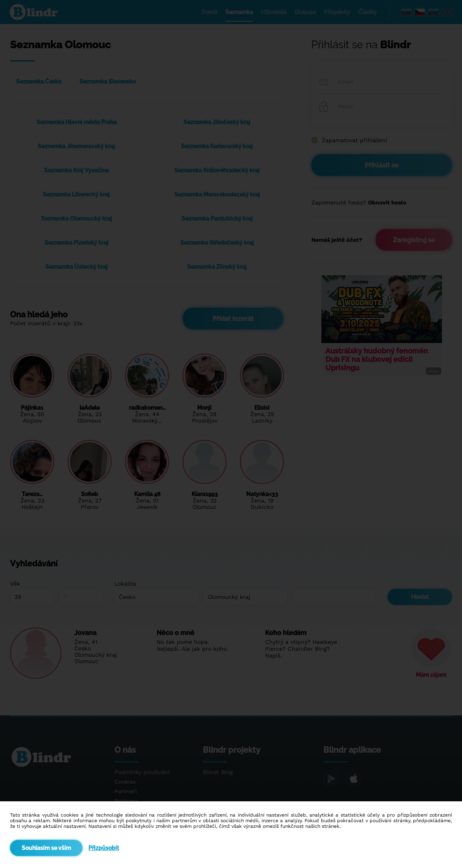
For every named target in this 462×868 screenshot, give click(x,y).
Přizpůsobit (104, 848)
